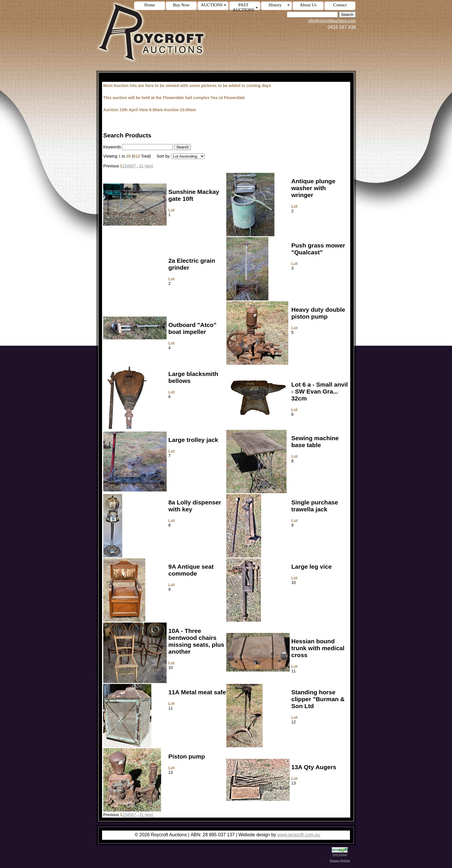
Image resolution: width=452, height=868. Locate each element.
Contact (340, 5)
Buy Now (181, 5)
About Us (308, 5)
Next (149, 166)
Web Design (340, 853)
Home (150, 5)
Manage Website (340, 861)
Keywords (112, 147)
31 (142, 166)
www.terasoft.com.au (299, 835)
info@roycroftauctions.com (332, 21)
